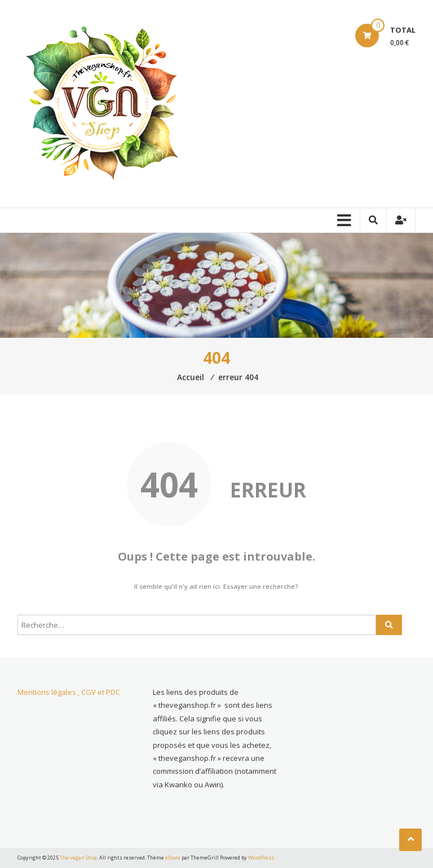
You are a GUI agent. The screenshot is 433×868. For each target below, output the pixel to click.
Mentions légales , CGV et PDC (69, 692)
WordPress (261, 858)
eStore (173, 858)
